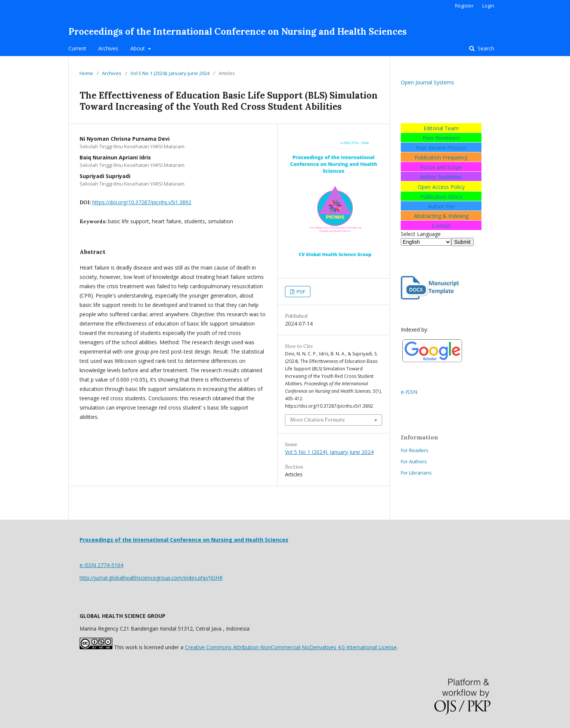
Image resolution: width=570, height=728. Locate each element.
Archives (108, 48)
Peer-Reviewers (441, 138)
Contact (441, 226)
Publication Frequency (441, 157)
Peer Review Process (441, 148)
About (138, 48)
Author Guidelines (441, 177)
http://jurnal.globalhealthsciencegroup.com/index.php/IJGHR (151, 578)
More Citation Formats (317, 420)
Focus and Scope (441, 167)
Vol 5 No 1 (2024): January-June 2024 (170, 73)
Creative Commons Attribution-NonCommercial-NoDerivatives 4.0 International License (291, 647)
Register (464, 6)
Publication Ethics (441, 197)
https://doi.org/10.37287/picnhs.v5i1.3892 (142, 202)
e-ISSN (409, 392)
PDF (300, 292)
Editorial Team (441, 128)
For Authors (414, 461)
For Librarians (416, 473)
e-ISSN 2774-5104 (101, 565)
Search (485, 48)
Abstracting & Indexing (441, 216)
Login (488, 6)
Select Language (421, 234)
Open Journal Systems (427, 82)
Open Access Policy (441, 187)
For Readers (415, 450)
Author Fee (441, 206)
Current (77, 48)
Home (86, 73)
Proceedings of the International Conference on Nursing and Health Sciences (238, 32)
